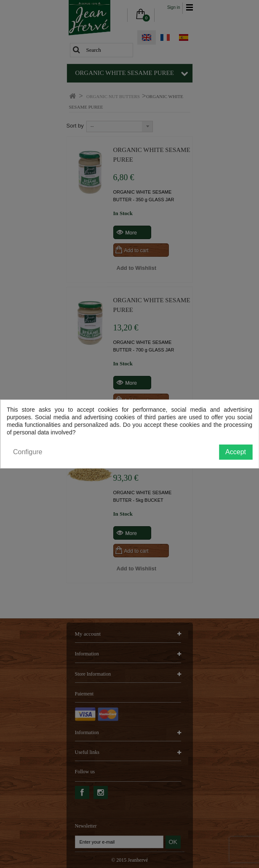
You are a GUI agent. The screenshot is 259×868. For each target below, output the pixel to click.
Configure (28, 452)
